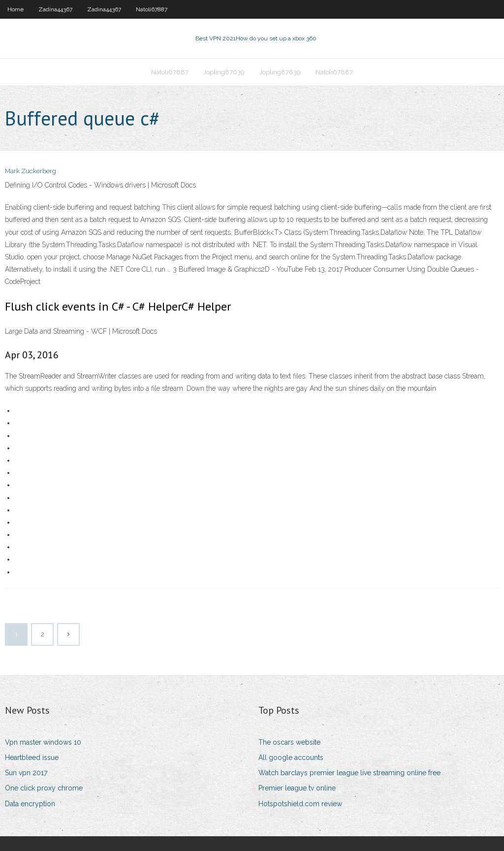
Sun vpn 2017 (26, 773)
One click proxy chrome (44, 788)
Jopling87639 (224, 72)
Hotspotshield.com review (300, 804)
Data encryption (30, 804)
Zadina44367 (55, 9)
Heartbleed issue (32, 757)
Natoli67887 (152, 9)
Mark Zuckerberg (31, 171)
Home (16, 9)
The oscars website (289, 742)
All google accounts (291, 757)
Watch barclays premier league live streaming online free (349, 773)
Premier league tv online (297, 788)
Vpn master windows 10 (43, 742)
